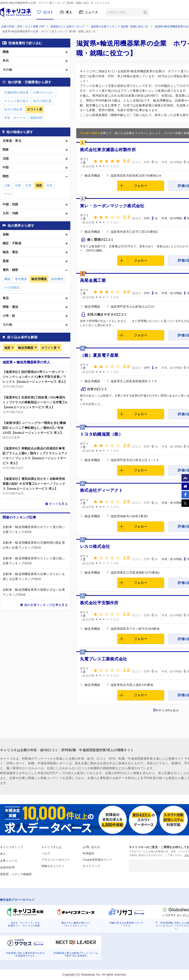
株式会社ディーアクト (101, 490)
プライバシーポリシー (56, 860)
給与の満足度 (13, 109)
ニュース (91, 12)
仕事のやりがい (44, 93)
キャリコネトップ (11, 847)
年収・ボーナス (15, 118)
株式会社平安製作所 (99, 603)
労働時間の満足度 (16, 93)
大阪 (7, 185)
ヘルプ (46, 853)
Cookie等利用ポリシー (97, 860)
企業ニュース (9, 861)
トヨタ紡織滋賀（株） (101, 434)
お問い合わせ (91, 847)
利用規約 (89, 853)
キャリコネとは (52, 847)
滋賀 (7, 348)
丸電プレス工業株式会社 (104, 659)
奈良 (49, 185)
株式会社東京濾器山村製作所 (108, 150)
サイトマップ (91, 866)
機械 (7, 279)
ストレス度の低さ (16, 101)
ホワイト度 (49, 348)
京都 (18, 185)
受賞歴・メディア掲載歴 (16, 874)
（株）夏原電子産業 (99, 355)
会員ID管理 (7, 867)
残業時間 (36, 118)
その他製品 (12, 287)
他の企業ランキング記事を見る (46, 605)
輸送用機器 (26, 348)
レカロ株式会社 (95, 546)
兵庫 (28, 185)
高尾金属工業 (93, 281)
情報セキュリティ (53, 866)
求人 (69, 12)
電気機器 (21, 279)
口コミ (48, 12)
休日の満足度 (42, 101)
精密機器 (57, 279)
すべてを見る (58, 504)
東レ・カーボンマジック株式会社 (112, 206)
